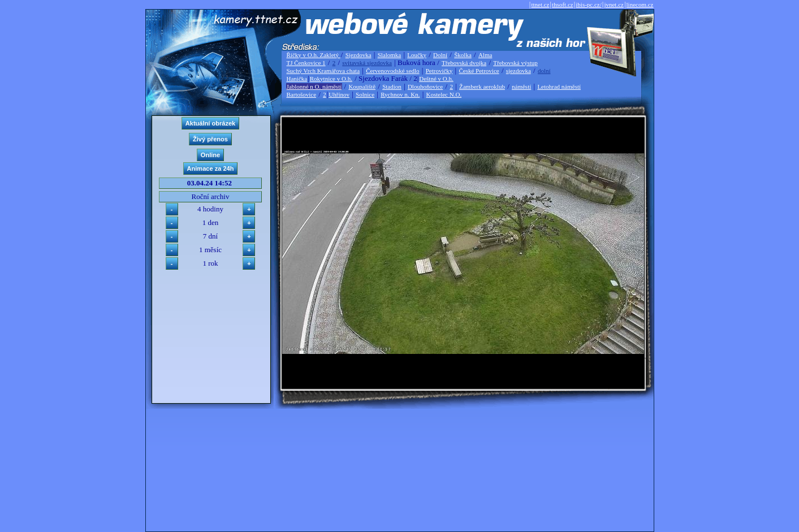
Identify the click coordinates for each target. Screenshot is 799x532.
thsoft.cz (563, 5)
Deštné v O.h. (436, 79)
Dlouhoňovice (425, 86)
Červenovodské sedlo (392, 71)
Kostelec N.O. (444, 94)
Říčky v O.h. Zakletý (314, 55)
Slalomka (390, 55)
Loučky (417, 55)
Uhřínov (339, 94)
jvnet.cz (614, 5)
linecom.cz (640, 5)
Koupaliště (362, 86)
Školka (463, 55)
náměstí (521, 86)
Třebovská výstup (515, 63)
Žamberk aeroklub (482, 86)
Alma (485, 55)
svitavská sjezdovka (367, 63)
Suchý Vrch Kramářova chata (323, 71)
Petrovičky (439, 71)
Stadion (392, 86)
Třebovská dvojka (464, 63)
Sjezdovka (359, 55)
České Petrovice (479, 71)
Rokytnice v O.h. (331, 79)
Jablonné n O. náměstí (314, 86)
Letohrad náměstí (559, 86)
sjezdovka (519, 71)
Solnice (365, 94)
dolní (544, 71)
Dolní (440, 55)
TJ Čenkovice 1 (306, 63)
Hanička (297, 79)
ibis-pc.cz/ (589, 5)
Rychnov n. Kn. (400, 94)
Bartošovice (302, 94)
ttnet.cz (540, 5)
